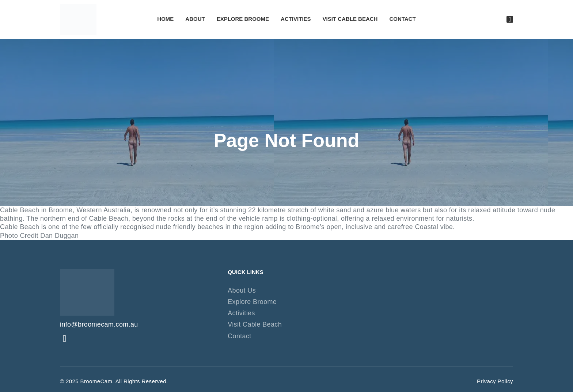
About (195, 19)
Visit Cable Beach (350, 19)
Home (165, 19)
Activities (296, 19)
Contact (402, 19)
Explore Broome (243, 19)
